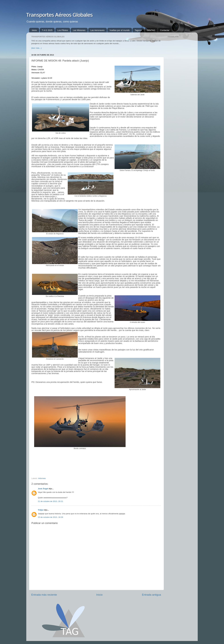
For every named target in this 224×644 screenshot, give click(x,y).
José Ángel (43, 489)
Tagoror (138, 30)
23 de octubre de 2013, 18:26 (50, 517)
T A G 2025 (47, 30)
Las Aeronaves (97, 30)
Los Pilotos (63, 30)
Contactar (165, 30)
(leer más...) (36, 48)
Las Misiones (79, 30)
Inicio (34, 30)
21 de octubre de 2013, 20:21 (50, 501)
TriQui (41, 510)
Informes (42, 478)
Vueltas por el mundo (119, 30)
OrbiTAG (151, 30)
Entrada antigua (151, 595)
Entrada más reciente (44, 595)
